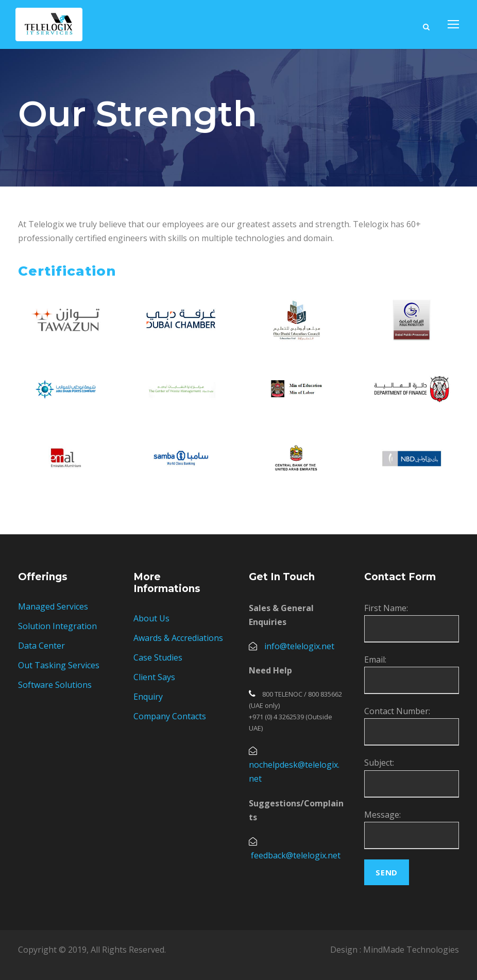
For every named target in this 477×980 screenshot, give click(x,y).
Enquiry (148, 697)
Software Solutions (55, 685)
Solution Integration (57, 626)
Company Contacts (170, 716)
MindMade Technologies (411, 950)
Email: (375, 660)
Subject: (379, 763)
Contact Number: (397, 711)
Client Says (154, 677)
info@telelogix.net (299, 646)
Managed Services (53, 606)
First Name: (386, 608)
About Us (151, 618)
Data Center (41, 646)
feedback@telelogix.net (296, 855)
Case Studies (158, 657)
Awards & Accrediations (178, 638)
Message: (382, 815)
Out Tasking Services (59, 665)
